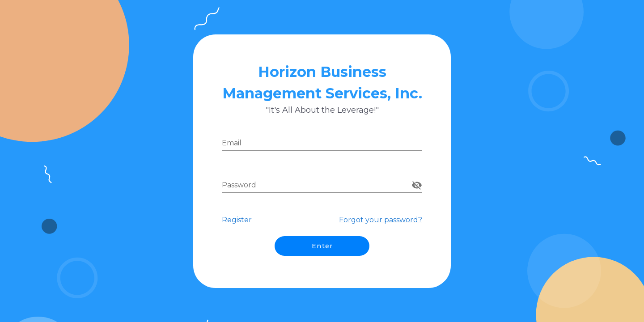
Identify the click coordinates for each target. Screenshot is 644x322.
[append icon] (417, 185)
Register (237, 220)
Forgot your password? (381, 220)
